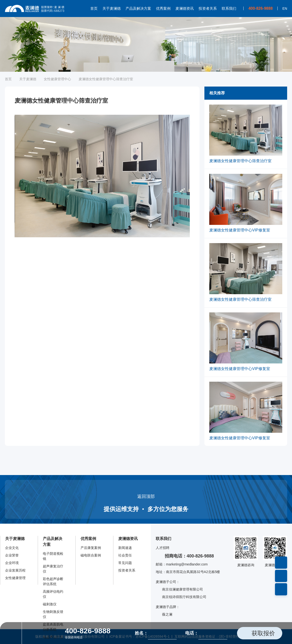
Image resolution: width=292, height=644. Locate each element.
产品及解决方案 (138, 8)
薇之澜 (164, 614)
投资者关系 (208, 8)
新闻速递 (125, 548)
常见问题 (125, 563)
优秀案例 (163, 8)
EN (285, 9)
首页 (94, 8)
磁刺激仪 (50, 604)
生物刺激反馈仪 (53, 614)
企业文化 (12, 548)
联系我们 (229, 8)
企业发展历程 (15, 570)
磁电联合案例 (91, 555)
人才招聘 (163, 548)
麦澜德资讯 (185, 8)
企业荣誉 (12, 555)
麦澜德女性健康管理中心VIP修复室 (240, 230)
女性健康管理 (15, 578)
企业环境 (12, 563)
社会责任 (125, 555)
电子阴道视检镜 (53, 556)
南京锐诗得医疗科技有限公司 (181, 597)
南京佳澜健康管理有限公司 (179, 589)
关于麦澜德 (112, 8)
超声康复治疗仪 (53, 569)
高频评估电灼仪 (53, 594)
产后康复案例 (91, 548)
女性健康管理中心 (57, 79)
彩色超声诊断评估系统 (53, 581)
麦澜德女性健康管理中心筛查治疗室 (240, 161)
